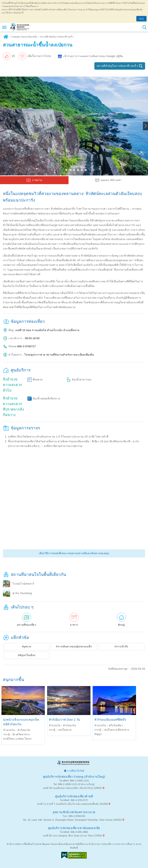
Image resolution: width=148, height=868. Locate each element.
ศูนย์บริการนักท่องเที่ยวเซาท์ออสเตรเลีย (74, 828)
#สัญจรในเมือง (27, 655)
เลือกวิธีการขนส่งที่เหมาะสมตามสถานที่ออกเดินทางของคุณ (74, 553)
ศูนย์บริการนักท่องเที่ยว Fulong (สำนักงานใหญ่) (74, 777)
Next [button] (145, 126)
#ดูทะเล (27, 647)
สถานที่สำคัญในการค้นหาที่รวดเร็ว (57, 37)
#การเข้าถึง (121, 647)
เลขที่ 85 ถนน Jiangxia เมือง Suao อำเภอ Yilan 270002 (72, 836)
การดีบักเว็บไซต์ (76, 771)
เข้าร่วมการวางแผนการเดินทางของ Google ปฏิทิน (93, 56)
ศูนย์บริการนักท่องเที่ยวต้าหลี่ (74, 796)
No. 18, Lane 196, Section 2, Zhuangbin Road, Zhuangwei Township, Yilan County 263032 (72, 820)
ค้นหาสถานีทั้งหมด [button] (144, 27)
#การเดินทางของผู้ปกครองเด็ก (74, 647)
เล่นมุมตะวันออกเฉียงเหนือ (24, 37)
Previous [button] (3, 126)
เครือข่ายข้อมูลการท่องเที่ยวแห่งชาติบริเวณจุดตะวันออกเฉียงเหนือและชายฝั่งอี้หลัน (20, 27)
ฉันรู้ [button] (141, 19)
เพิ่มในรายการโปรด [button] (39, 56)
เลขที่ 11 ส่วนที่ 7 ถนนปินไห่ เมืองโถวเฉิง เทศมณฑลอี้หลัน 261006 (72, 804)
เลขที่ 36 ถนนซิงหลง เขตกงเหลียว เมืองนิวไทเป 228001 (72, 788)
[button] (9, 56)
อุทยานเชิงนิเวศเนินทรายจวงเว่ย (74, 812)
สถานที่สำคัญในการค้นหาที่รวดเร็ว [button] (117, 66)
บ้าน (6, 37)
